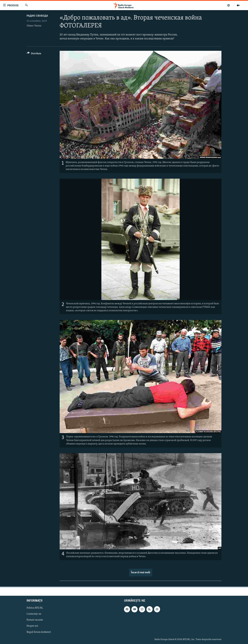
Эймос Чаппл (34, 26)
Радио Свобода (37, 16)
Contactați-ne (34, 614)
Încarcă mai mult (141, 573)
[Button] (34, 54)
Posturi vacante (35, 620)
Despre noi (32, 626)
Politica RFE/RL (35, 608)
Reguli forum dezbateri (39, 632)
